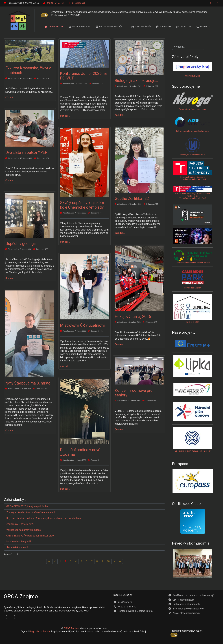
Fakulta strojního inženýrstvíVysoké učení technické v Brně (193, 178)
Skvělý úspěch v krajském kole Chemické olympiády (82, 205)
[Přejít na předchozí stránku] (55, 562)
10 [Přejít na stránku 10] (108, 561)
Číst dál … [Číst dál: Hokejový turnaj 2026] (120, 345)
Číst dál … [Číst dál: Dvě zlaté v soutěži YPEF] (10, 181)
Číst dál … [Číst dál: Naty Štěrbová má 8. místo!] (10, 431)
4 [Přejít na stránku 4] (76, 561)
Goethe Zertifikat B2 (132, 199)
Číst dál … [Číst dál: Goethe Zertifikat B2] (120, 233)
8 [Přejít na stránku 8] (97, 561)
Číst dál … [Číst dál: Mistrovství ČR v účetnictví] (65, 366)
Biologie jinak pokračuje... (136, 81)
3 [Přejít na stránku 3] (71, 561)
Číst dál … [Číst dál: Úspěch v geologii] (10, 278)
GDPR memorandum (181, 600)
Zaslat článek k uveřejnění (184, 613)
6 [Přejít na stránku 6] (86, 561)
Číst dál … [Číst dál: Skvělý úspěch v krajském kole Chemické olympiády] (65, 242)
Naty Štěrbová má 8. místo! (28, 383)
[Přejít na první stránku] (49, 562)
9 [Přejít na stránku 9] (102, 561)
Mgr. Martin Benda (40, 632)
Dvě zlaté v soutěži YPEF (26, 153)
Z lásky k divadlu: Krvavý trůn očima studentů (31, 512)
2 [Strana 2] (65, 561)
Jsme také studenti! (17, 547)
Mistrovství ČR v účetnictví (83, 325)
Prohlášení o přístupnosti (184, 604)
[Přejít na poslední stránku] (120, 562)
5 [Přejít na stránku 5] (81, 561)
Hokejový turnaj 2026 (133, 317)
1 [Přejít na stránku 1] (60, 561)
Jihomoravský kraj (193, 76)
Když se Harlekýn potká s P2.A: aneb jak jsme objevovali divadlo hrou (44, 518)
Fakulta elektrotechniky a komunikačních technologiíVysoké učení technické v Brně (193, 194)
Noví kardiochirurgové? (19, 542)
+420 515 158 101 (56, 3)
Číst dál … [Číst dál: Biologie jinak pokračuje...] (120, 115)
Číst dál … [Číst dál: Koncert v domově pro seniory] (120, 430)
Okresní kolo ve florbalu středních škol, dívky (30, 536)
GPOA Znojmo (71, 628)
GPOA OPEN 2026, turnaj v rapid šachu (27, 506)
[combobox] (188, 47)
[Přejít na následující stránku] (114, 562)
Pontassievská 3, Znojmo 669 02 (133, 611)
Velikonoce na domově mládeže (24, 530)
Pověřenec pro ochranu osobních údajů (191, 595)
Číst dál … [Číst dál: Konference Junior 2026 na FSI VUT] (65, 116)
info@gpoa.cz (79, 3)
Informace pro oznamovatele (186, 609)
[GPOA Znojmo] (19, 20)
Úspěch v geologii (21, 244)
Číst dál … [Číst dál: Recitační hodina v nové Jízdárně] (65, 489)
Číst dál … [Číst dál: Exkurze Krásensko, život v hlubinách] (10, 97)
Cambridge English (193, 279)
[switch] (44, 15)
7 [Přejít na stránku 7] (92, 561)
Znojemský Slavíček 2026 (20, 524)
